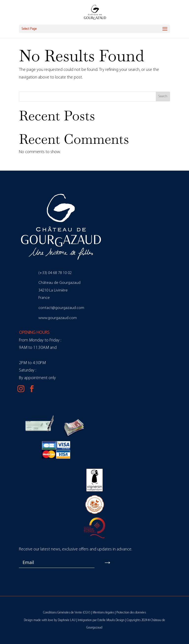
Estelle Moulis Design (111, 620)
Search (163, 96)
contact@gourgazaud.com (61, 308)
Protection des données (131, 613)
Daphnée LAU (67, 620)
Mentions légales (103, 613)
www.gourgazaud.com (58, 318)
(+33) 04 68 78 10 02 (55, 273)
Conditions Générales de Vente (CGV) (67, 613)
